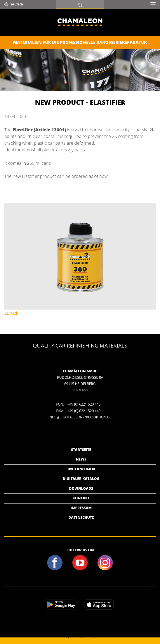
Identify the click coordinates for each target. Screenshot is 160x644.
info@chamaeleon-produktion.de (80, 417)
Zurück (11, 313)
